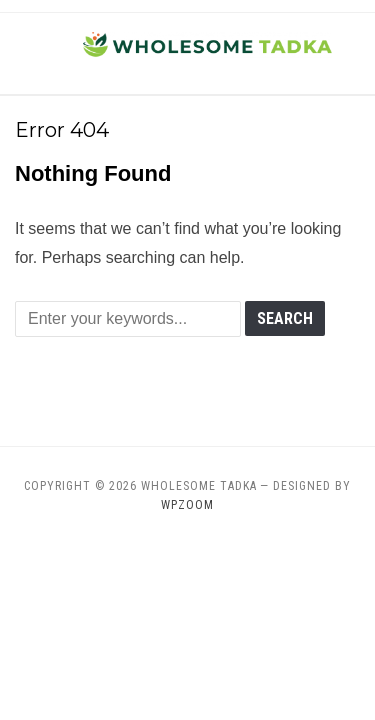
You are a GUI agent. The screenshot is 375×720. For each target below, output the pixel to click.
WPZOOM (187, 505)
